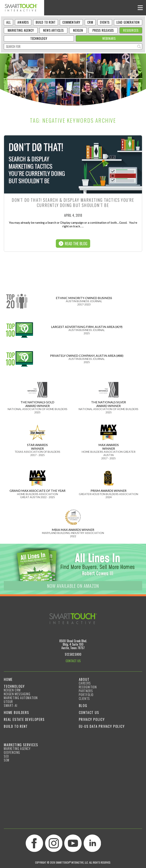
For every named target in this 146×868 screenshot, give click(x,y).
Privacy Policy (92, 719)
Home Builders (16, 712)
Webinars (109, 38)
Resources (131, 30)
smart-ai (11, 705)
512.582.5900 (73, 654)
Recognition (88, 687)
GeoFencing (12, 752)
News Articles (53, 30)
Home (8, 679)
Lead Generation (128, 22)
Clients (84, 699)
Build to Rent (46, 22)
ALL (8, 22)
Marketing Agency (21, 30)
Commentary (71, 22)
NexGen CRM (12, 690)
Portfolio (86, 695)
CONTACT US (73, 661)
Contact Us (89, 712)
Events (105, 22)
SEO (6, 756)
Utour (8, 702)
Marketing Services (21, 745)
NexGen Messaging (17, 694)
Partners (86, 691)
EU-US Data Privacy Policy (102, 726)
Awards (23, 22)
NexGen (78, 30)
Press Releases (103, 30)
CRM (90, 22)
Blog (83, 705)
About (84, 679)
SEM (7, 760)
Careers (85, 683)
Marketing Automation (21, 698)
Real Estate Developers (24, 719)
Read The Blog (73, 243)
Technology (39, 38)
